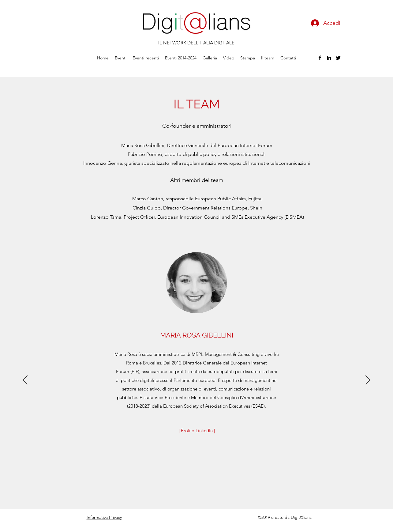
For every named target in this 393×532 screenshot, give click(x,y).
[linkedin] (329, 58)
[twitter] (338, 58)
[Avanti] (368, 380)
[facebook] (320, 58)
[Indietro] (25, 380)
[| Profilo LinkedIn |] (197, 431)
